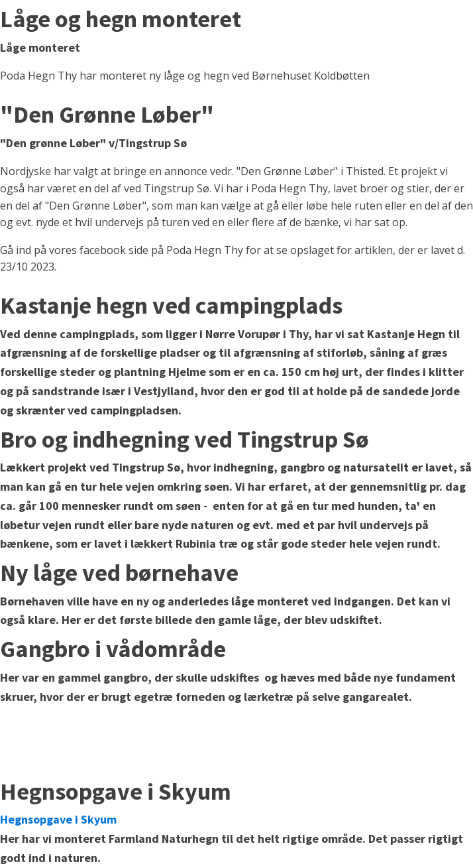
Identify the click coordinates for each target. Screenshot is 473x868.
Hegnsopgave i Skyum (58, 819)
